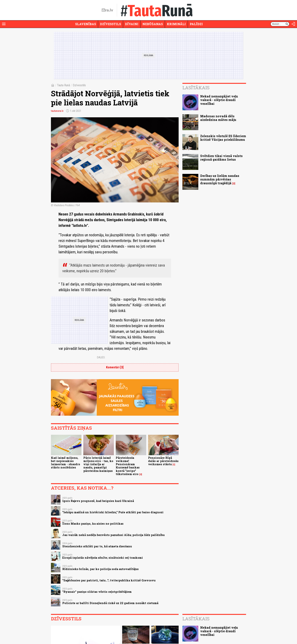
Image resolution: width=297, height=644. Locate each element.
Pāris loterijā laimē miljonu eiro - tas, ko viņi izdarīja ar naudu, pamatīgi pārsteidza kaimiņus (98, 464)
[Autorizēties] (293, 24)
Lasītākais (196, 88)
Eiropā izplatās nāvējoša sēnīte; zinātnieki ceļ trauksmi (103, 558)
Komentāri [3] (115, 367)
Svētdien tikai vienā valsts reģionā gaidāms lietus (221, 158)
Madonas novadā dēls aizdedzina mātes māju (218, 118)
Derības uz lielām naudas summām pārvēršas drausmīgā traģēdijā (220, 179)
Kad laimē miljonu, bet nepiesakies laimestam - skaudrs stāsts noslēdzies (66, 463)
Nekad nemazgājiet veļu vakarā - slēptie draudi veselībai (219, 100)
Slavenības (86, 24)
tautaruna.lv (57, 111)
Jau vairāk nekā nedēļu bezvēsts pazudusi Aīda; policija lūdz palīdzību (113, 535)
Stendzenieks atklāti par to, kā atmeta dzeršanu (97, 546)
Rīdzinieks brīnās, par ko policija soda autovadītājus (100, 569)
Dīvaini (132, 24)
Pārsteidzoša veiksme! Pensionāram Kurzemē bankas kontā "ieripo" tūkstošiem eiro (128, 466)
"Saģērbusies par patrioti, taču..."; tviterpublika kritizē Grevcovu (109, 580)
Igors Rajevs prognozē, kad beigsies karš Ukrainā (98, 501)
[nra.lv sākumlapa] (107, 10)
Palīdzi (196, 24)
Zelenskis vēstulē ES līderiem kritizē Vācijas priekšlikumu (223, 138)
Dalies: (101, 357)
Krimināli (176, 24)
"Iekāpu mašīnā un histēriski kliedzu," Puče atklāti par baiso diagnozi (113, 512)
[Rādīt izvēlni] (4, 24)
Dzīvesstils (111, 24)
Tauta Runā (64, 85)
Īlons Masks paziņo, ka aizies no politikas (93, 524)
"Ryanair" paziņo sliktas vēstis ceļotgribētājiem (97, 592)
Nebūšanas (153, 24)
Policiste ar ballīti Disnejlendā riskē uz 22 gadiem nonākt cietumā (110, 603)
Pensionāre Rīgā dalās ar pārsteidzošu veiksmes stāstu (163, 461)
